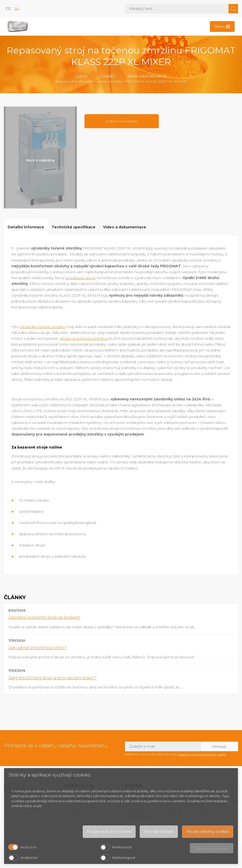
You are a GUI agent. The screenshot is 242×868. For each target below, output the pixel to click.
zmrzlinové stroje (81, 278)
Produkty (107, 75)
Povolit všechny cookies (208, 832)
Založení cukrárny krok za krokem (44, 617)
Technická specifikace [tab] (74, 227)
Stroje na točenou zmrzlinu (84, 338)
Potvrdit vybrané (159, 832)
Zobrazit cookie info (212, 849)
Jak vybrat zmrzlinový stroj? (37, 648)
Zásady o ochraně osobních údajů (202, 754)
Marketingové (124, 858)
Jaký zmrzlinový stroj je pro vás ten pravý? (52, 678)
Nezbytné (29, 847)
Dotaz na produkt (122, 121)
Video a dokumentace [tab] (125, 227)
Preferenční (122, 847)
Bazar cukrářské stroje (147, 75)
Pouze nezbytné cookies (109, 832)
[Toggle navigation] (222, 27)
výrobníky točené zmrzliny (43, 327)
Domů (81, 75)
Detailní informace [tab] (26, 227)
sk (17, 8)
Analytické (29, 858)
